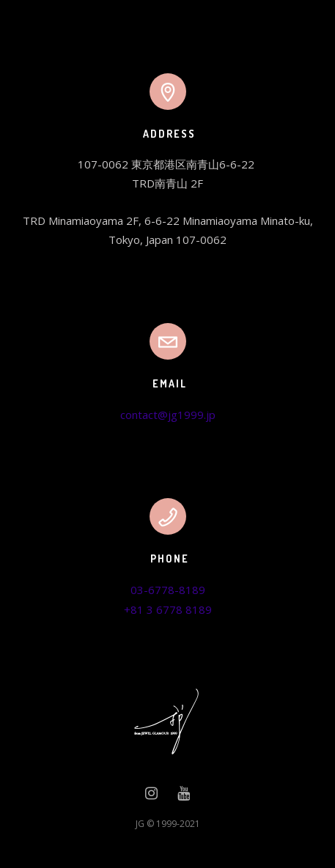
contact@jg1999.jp (168, 415)
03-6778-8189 (168, 590)
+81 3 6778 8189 (168, 609)
